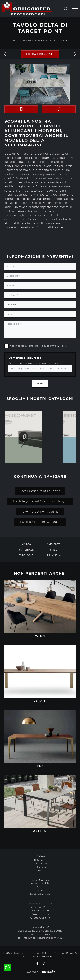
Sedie (40, 891)
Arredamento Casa (34, 40)
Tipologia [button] (26, 555)
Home (16, 40)
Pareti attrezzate (40, 894)
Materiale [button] (26, 550)
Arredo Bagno (40, 911)
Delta (64, 40)
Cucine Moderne (40, 880)
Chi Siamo (40, 856)
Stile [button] (54, 550)
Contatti (40, 870)
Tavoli (52, 40)
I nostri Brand (40, 863)
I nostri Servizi (40, 867)
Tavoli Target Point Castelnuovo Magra (40, 501)
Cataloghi (40, 860)
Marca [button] (26, 544)
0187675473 (42, 934)
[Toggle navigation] (75, 9)
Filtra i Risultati (40, 54)
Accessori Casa (40, 907)
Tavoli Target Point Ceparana (40, 522)
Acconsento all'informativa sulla (38, 346)
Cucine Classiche (40, 883)
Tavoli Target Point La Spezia (40, 491)
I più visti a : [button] (54, 555)
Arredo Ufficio (40, 914)
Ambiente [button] (54, 544)
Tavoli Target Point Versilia (40, 512)
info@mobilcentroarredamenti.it (43, 938)
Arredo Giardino (40, 918)
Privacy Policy (59, 346)
